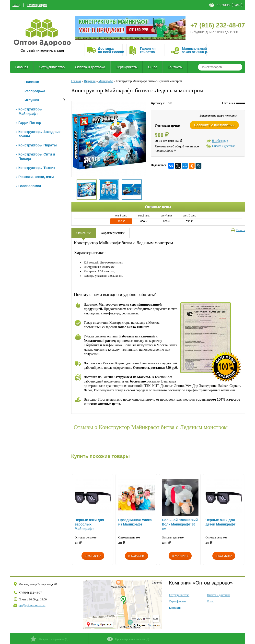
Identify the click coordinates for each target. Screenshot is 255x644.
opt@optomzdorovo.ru (32, 605)
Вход (16, 5)
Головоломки (28, 186)
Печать (238, 230)
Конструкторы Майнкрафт (29, 111)
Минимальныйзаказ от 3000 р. (194, 50)
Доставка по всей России (110, 50)
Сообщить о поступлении (214, 125)
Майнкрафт (106, 81)
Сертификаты (127, 67)
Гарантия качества (148, 50)
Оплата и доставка (90, 67)
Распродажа (35, 91)
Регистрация (37, 5)
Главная (22, 67)
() (49, 639)
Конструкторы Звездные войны (38, 134)
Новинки (32, 82)
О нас (153, 67)
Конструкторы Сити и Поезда (35, 156)
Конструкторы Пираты (36, 145)
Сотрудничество (52, 67)
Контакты (175, 67)
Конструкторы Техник (35, 168)
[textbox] (220, 67)
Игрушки (32, 100)
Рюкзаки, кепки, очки (35, 177)
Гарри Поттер (28, 123)
